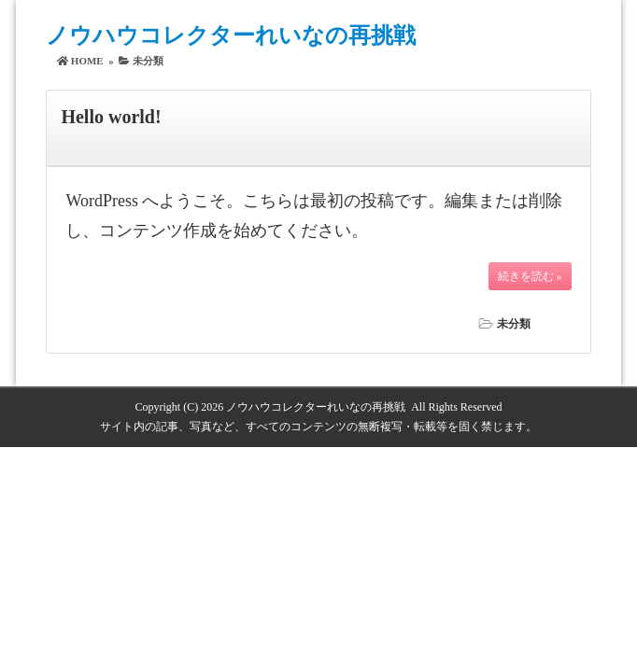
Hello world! (111, 117)
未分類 (514, 324)
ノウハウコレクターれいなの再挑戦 (231, 35)
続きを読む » (530, 276)
